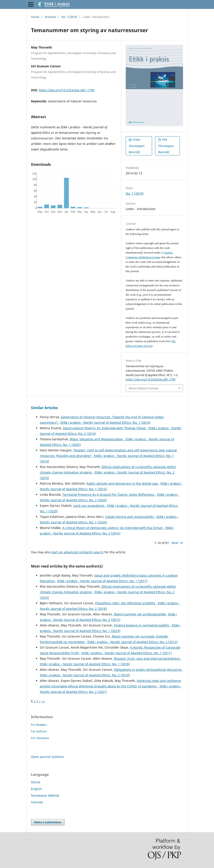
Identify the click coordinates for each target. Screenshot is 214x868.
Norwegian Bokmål (45, 795)
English (37, 789)
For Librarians (40, 738)
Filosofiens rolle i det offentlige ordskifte (126, 603)
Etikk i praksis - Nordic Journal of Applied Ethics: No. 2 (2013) (132, 642)
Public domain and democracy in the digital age (123, 483)
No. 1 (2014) (69, 17)
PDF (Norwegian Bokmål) (166, 146)
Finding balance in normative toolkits (142, 625)
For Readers (39, 725)
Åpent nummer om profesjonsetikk (140, 614)
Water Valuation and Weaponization (97, 439)
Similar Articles (44, 408)
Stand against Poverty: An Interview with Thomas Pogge (105, 428)
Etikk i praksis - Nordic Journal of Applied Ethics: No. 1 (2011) (127, 653)
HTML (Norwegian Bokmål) (137, 146)
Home (35, 17)
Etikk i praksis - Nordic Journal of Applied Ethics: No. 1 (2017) (102, 581)
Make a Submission (48, 822)
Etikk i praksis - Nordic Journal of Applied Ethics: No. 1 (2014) (105, 422)
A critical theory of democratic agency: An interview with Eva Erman (113, 528)
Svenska (37, 802)
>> (43, 701)
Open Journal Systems (47, 757)
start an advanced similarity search (77, 552)
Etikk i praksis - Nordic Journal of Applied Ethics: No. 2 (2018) (85, 675)
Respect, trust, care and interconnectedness (147, 658)
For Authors (39, 731)
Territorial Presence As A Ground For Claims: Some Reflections (109, 494)
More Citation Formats (144, 388)
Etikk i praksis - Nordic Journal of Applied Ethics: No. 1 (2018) (85, 664)
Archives (50, 17)
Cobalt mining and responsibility (130, 517)
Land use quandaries (89, 506)
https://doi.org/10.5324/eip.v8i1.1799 (67, 90)
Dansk (36, 782)
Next (175, 543)
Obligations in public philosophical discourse (148, 670)
